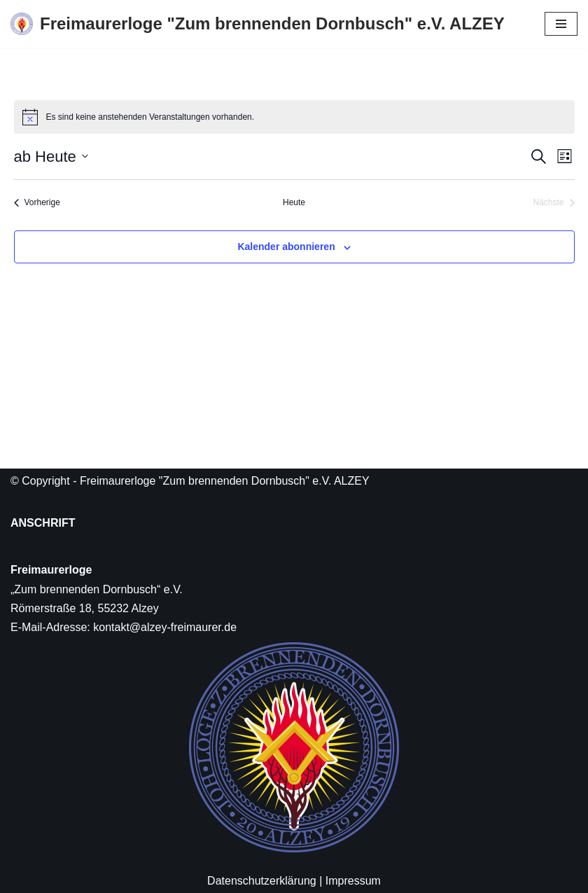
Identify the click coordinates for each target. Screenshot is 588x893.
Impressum (353, 881)
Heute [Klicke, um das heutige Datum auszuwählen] (294, 202)
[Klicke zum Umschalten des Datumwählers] (51, 157)
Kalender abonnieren (286, 247)
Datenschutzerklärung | (265, 881)
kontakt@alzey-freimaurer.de (165, 627)
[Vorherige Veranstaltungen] (37, 203)
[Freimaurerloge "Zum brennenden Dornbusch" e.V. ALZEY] (258, 24)
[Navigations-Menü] (561, 24)
